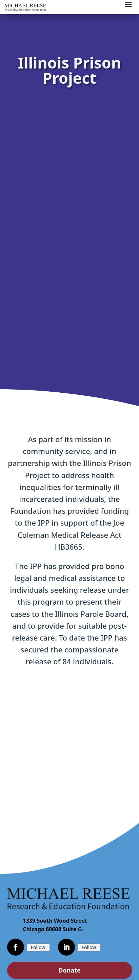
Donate (69, 970)
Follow (38, 947)
